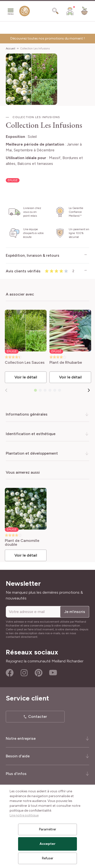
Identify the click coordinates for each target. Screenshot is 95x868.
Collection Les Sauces (25, 363)
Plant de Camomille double (22, 543)
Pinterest (39, 673)
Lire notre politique (24, 815)
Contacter (38, 717)
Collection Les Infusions (35, 48)
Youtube (53, 673)
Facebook (10, 673)
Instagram (24, 673)
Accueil (10, 48)
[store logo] (25, 12)
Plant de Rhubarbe (66, 363)
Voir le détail (26, 377)
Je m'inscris (75, 612)
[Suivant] (89, 390)
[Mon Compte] (70, 11)
